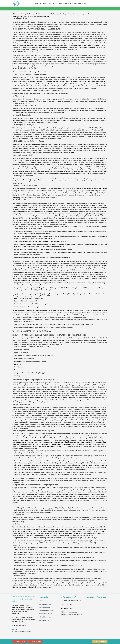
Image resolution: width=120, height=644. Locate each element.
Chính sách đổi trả (44, 620)
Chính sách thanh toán (45, 617)
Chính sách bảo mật (44, 607)
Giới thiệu (45, 4)
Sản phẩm (59, 4)
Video (79, 4)
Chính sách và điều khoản (46, 611)
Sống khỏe (66, 4)
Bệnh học (52, 4)
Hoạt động (73, 4)
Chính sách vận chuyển (45, 614)
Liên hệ (84, 4)
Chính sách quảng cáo (45, 604)
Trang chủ (38, 4)
